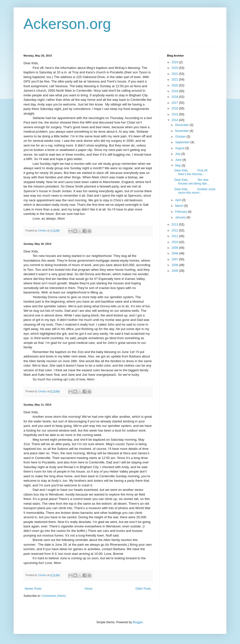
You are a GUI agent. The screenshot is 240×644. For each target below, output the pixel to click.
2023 (175, 68)
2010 (175, 242)
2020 (175, 85)
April (179, 200)
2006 (175, 265)
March (180, 206)
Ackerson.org (67, 24)
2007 (175, 259)
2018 (175, 97)
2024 (175, 62)
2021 (175, 80)
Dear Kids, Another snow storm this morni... (195, 191)
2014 (175, 120)
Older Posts (143, 589)
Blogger (138, 622)
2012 (175, 230)
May (178, 166)
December (182, 125)
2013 (175, 225)
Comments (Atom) (54, 596)
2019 (175, 91)
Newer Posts (33, 589)
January (181, 217)
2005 (175, 271)
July (178, 154)
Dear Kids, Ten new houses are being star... (192, 182)
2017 (175, 103)
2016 (175, 108)
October (181, 137)
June (179, 160)
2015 (175, 114)
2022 (175, 74)
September (183, 142)
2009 (175, 248)
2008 (175, 253)
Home (89, 589)
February (181, 212)
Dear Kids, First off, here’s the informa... (191, 172)
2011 (175, 236)
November (182, 131)
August (180, 148)
